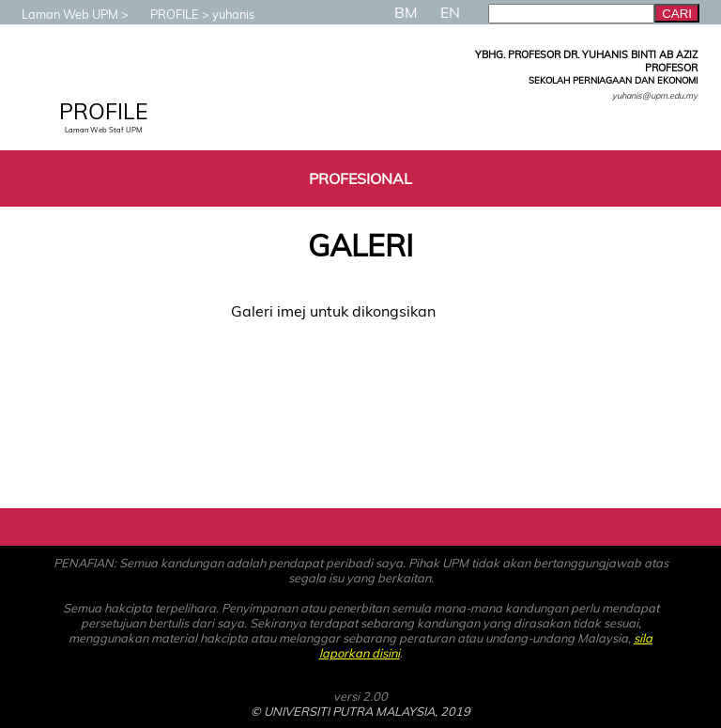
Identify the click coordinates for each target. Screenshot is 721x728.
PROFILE (165, 14)
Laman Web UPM (61, 14)
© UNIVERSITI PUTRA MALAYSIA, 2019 (360, 711)
